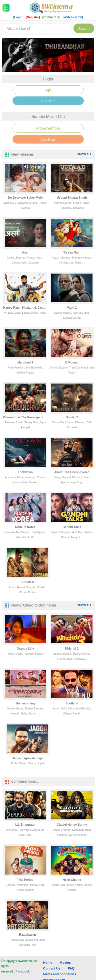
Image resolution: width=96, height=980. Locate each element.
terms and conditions (60, 974)
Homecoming (25, 703)
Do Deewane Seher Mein (25, 198)
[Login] (18, 17)
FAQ (71, 968)
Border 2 (72, 417)
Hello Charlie (72, 880)
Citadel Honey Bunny (72, 825)
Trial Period (25, 880)
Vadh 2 (72, 308)
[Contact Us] (52, 17)
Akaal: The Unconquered (72, 472)
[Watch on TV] (73, 17)
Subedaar (28, 582)
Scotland (72, 703)
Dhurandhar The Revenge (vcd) (25, 417)
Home (48, 963)
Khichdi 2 (72, 649)
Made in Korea (25, 527)
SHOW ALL (84, 154)
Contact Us (52, 968)
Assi (25, 253)
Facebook (23, 971)
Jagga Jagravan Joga (27, 758)
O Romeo (72, 362)
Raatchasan (27, 935)
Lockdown (25, 472)
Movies (65, 963)
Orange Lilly (25, 649)
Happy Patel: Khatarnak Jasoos (26, 308)
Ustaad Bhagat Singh (72, 198)
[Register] (33, 17)
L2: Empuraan (25, 825)
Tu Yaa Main (72, 253)
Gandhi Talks (72, 527)
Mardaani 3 (25, 362)
